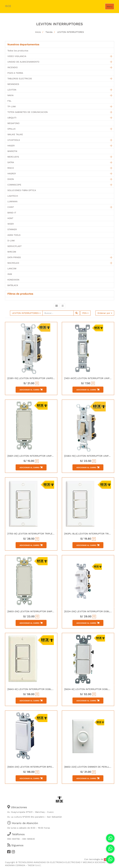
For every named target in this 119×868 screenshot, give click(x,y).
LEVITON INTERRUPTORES (70, 32)
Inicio (38, 32)
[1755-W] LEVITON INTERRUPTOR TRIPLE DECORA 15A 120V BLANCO (45, 534)
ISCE (8, 6)
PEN (85, 313)
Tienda (49, 32)
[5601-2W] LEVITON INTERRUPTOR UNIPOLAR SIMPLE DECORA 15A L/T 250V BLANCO (55, 456)
